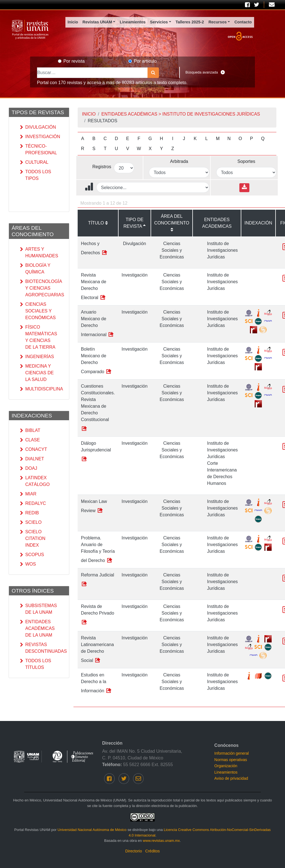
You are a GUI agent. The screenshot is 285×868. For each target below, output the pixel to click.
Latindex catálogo (35, 481)
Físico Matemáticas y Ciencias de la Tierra (38, 337)
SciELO (31, 522)
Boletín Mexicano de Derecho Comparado (97, 361)
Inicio (73, 22)
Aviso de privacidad (231, 778)
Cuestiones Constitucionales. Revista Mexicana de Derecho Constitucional (98, 408)
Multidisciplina (38, 389)
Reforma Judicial (98, 580)
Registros (102, 167)
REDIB (30, 513)
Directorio (134, 851)
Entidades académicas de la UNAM (37, 629)
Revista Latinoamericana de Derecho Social (97, 649)
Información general (232, 753)
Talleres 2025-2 (190, 22)
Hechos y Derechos (94, 248)
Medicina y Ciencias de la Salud (37, 373)
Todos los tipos (36, 175)
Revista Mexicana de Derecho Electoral (94, 287)
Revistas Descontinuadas (38, 648)
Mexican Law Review (94, 506)
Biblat (30, 431)
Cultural (34, 162)
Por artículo (145, 61)
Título (96, 223)
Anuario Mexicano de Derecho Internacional (98, 324)
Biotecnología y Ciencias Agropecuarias (38, 288)
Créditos (153, 851)
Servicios (159, 22)
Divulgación (38, 127)
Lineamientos (133, 22)
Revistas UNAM (97, 22)
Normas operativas (231, 760)
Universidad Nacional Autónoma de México (92, 830)
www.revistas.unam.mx (161, 841)
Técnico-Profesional (38, 150)
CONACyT (34, 449)
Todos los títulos (36, 664)
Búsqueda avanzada (205, 72)
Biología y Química (35, 269)
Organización (226, 766)
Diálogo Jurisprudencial (96, 451)
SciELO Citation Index (33, 539)
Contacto (243, 22)
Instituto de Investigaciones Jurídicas (222, 250)
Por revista (74, 61)
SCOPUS (32, 555)
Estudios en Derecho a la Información (97, 683)
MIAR (28, 494)
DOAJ (29, 468)
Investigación (38, 137)
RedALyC (33, 503)
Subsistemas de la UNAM (38, 609)
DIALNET (32, 459)
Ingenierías (37, 357)
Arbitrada (179, 161)
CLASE (30, 440)
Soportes (246, 161)
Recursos (218, 22)
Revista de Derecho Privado (98, 615)
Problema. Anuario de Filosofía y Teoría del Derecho (98, 549)
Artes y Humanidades (38, 253)
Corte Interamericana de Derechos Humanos (222, 473)
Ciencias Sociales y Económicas (38, 311)
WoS (28, 564)
